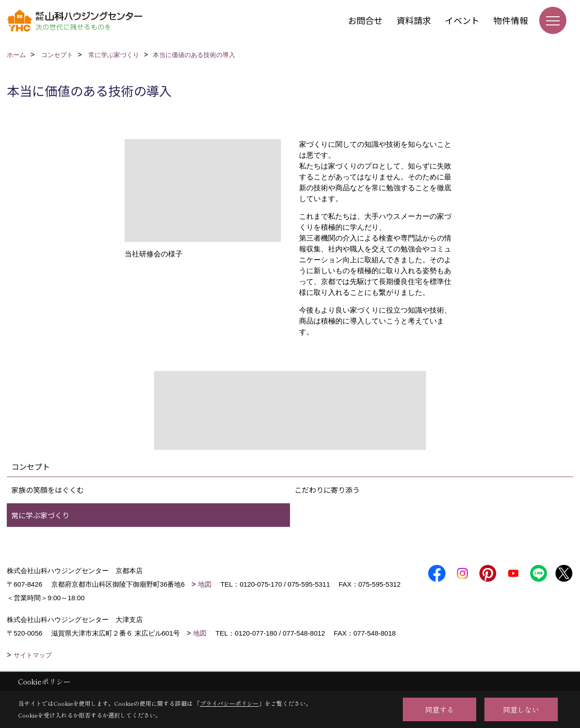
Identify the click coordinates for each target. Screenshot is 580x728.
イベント (462, 20)
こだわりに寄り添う (327, 490)
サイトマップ (33, 655)
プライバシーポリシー (229, 703)
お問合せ (365, 20)
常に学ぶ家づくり (40, 515)
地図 (205, 584)
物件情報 (511, 20)
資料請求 (414, 20)
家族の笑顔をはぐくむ (48, 490)
